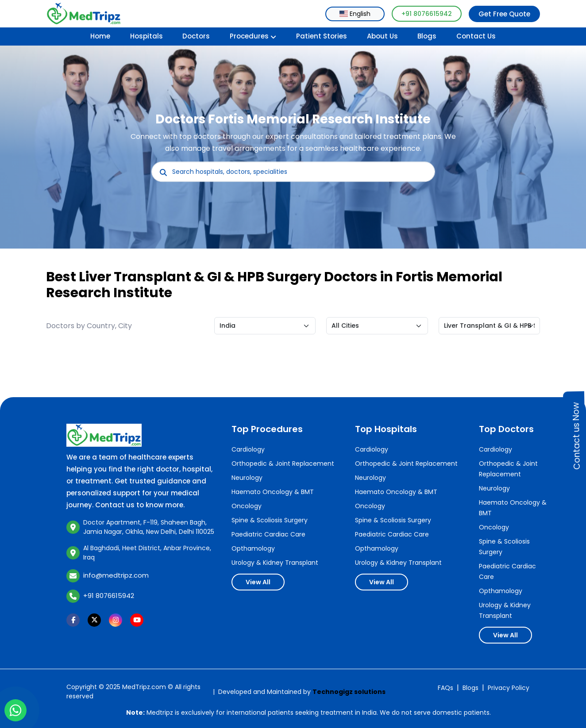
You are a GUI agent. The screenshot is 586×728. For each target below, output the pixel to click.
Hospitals (146, 36)
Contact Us (476, 36)
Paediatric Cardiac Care (268, 534)
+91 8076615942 (427, 14)
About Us (382, 36)
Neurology (247, 478)
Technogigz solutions (349, 692)
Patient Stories (322, 36)
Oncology (247, 506)
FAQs (445, 688)
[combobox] (355, 14)
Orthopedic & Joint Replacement (283, 464)
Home (100, 36)
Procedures (253, 36)
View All (258, 582)
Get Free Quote (504, 14)
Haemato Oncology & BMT (273, 492)
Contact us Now (576, 436)
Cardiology (248, 449)
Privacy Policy (509, 688)
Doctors (196, 36)
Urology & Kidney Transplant (275, 563)
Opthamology (253, 548)
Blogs (427, 36)
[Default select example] (265, 326)
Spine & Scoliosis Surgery (270, 520)
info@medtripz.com (116, 575)
